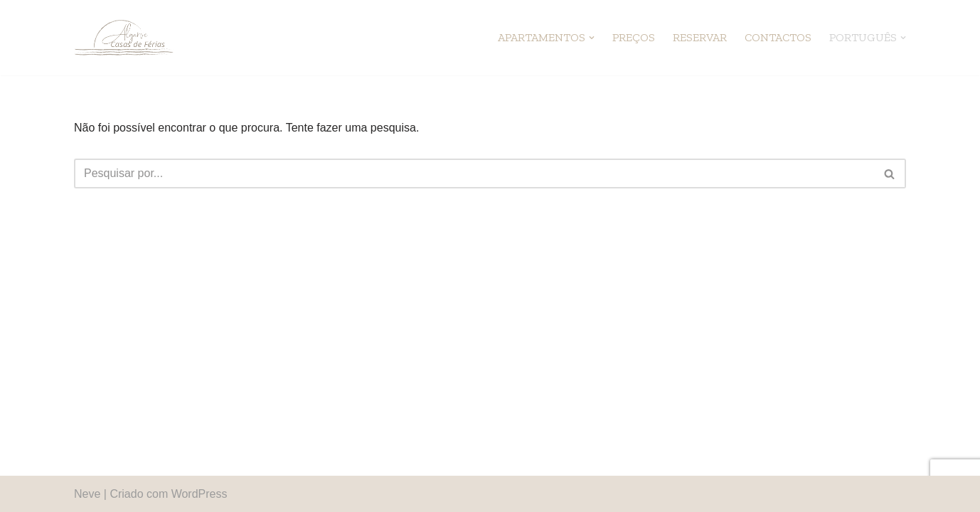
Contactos (778, 37)
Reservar (700, 37)
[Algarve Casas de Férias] (124, 38)
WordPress (199, 494)
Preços (634, 37)
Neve (87, 494)
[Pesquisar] (474, 174)
